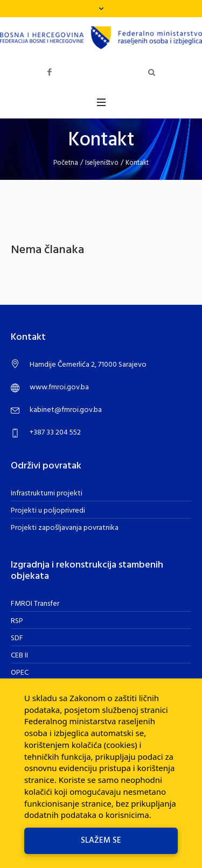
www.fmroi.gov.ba (59, 387)
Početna (66, 163)
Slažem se (101, 841)
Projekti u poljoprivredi (48, 511)
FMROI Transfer (35, 604)
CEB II (19, 656)
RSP (17, 621)
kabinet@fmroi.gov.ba (66, 410)
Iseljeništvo (102, 163)
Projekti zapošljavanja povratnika (65, 528)
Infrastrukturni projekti (47, 493)
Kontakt (137, 163)
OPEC (20, 673)
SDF (17, 638)
